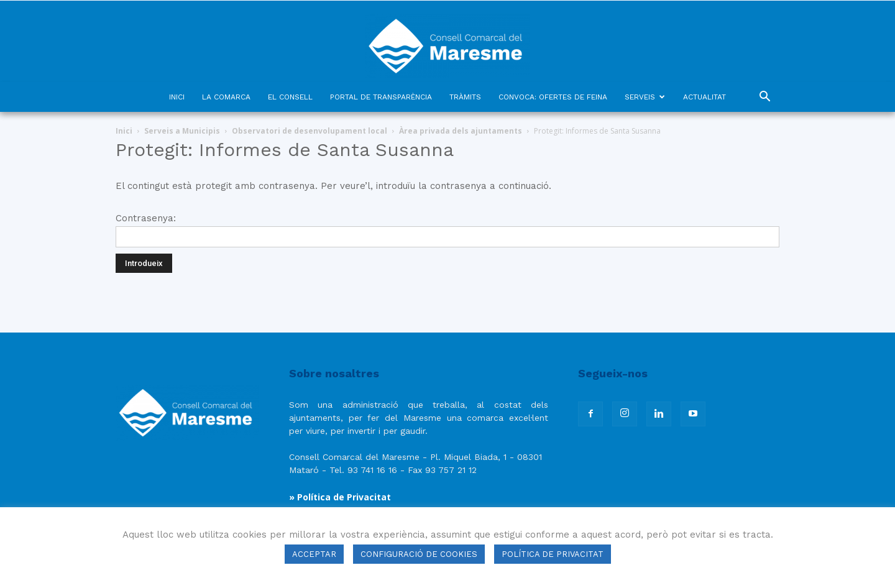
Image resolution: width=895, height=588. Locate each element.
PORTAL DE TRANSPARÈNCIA (381, 97)
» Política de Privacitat (340, 497)
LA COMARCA (226, 97)
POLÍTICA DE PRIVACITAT (553, 554)
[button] (764, 98)
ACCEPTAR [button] (314, 554)
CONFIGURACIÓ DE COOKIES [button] (419, 554)
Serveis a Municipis (182, 131)
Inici (124, 131)
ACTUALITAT (705, 97)
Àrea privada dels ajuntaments (461, 131)
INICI (177, 97)
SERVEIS (645, 97)
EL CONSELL (290, 97)
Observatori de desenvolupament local (310, 131)
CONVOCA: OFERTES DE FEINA (553, 97)
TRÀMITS (465, 97)
